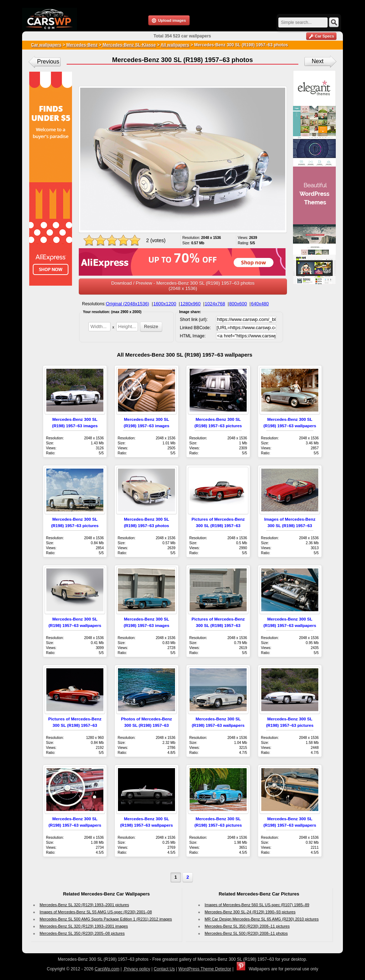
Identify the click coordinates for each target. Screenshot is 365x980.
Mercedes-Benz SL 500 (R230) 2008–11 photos (246, 933)
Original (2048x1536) (127, 304)
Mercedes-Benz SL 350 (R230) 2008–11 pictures (247, 926)
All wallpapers (175, 45)
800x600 (238, 304)
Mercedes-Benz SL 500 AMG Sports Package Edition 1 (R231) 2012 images (106, 919)
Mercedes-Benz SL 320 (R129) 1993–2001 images (84, 926)
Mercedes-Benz (82, 45)
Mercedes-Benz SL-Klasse (128, 45)
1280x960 (191, 304)
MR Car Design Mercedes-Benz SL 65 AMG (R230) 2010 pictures (262, 919)
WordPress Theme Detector (205, 969)
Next (318, 61)
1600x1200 (165, 304)
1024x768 (215, 304)
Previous (48, 62)
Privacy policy (137, 969)
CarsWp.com (107, 969)
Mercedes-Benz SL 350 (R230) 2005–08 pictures (82, 933)
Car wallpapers (46, 45)
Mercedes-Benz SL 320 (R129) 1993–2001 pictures (84, 905)
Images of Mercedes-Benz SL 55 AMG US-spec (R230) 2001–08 (96, 912)
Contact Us (164, 969)
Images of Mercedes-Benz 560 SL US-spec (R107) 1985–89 (257, 905)
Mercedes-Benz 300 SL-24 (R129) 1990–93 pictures (250, 912)
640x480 (260, 304)
